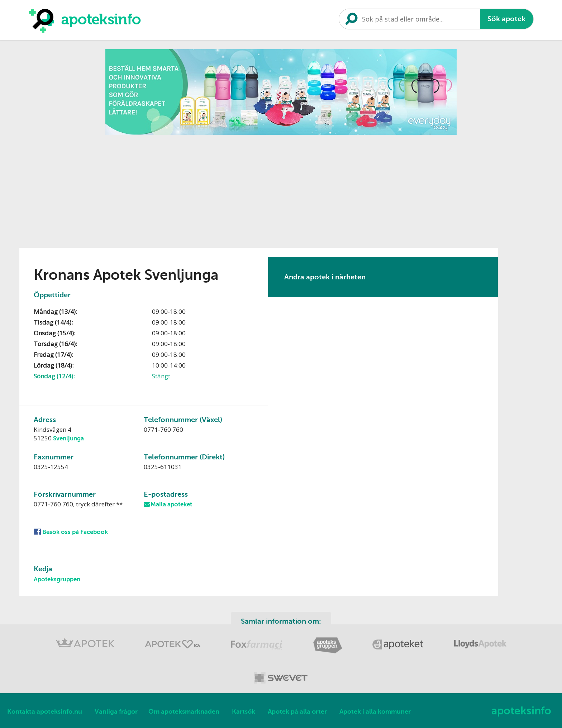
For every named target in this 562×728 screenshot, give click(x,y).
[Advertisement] (281, 189)
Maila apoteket (171, 504)
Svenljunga (68, 438)
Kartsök (244, 712)
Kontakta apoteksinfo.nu (45, 712)
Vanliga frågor (116, 712)
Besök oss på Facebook (75, 532)
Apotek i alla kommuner (375, 712)
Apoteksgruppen (57, 579)
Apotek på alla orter (297, 712)
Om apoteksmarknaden (184, 712)
